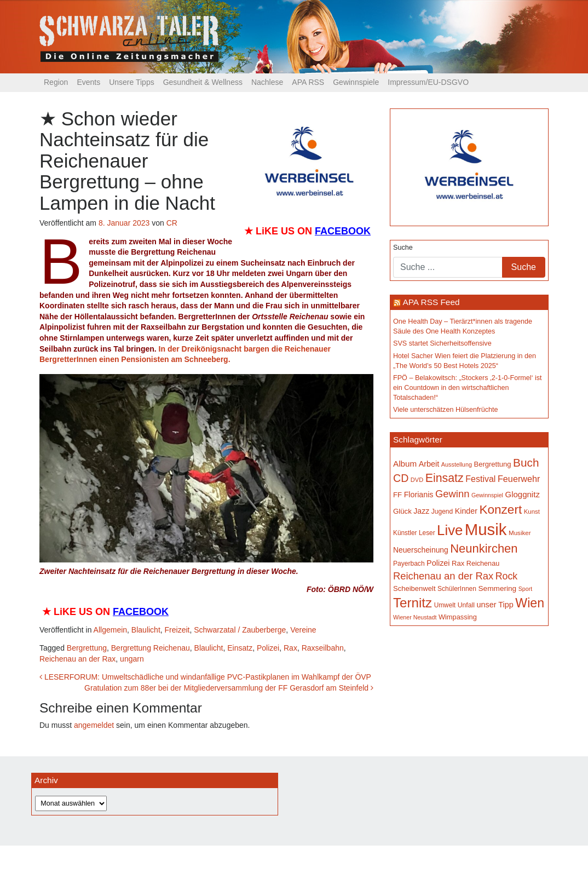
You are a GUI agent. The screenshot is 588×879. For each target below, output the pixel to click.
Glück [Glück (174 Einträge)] (402, 511)
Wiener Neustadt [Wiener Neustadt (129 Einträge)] (415, 617)
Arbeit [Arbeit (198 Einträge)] (429, 464)
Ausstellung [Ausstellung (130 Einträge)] (457, 464)
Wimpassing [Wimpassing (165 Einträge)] (458, 617)
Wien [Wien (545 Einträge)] (530, 603)
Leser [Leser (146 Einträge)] (427, 533)
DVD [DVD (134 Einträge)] (417, 480)
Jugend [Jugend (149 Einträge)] (442, 512)
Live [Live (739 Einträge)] (450, 530)
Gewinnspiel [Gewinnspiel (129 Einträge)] (487, 495)
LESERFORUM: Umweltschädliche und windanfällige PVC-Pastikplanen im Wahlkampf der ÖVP (205, 677)
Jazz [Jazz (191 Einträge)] (421, 511)
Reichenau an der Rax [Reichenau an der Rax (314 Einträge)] (443, 576)
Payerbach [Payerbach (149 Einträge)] (409, 564)
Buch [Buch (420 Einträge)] (526, 463)
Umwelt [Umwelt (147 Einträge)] (445, 605)
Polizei (268, 648)
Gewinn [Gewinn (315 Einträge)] (452, 494)
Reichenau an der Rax (77, 659)
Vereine (303, 630)
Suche (403, 248)
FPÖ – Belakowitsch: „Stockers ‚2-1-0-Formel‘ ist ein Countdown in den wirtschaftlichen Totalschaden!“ (468, 387)
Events (88, 82)
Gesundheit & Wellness (203, 82)
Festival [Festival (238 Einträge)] (480, 479)
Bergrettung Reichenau (151, 648)
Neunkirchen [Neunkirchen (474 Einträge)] (484, 548)
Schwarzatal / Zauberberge (240, 630)
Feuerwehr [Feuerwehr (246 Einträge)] (519, 479)
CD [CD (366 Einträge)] (401, 478)
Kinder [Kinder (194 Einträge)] (466, 511)
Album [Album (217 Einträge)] (405, 464)
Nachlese (267, 82)
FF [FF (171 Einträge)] (397, 495)
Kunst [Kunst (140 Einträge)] (532, 512)
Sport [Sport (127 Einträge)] (525, 589)
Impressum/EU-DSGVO (428, 82)
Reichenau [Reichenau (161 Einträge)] (483, 564)
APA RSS (308, 82)
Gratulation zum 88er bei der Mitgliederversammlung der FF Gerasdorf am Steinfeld (229, 688)
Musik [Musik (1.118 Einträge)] (486, 529)
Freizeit (177, 630)
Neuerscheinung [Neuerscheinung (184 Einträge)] (421, 550)
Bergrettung (87, 648)
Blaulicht (146, 630)
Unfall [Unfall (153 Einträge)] (466, 605)
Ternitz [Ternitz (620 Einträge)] (413, 603)
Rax (290, 648)
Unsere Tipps (131, 82)
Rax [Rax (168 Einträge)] (458, 563)
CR (172, 223)
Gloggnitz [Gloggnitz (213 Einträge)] (522, 494)
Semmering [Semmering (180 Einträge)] (498, 588)
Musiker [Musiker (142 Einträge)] (520, 533)
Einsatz (240, 648)
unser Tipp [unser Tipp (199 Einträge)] (495, 605)
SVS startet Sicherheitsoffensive (442, 343)
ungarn (132, 659)
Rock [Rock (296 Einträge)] (507, 576)
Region (56, 82)
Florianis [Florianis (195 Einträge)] (419, 495)
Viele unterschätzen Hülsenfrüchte (446, 410)
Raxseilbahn (323, 648)
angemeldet (94, 725)
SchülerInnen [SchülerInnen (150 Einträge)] (457, 589)
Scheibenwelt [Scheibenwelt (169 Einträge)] (414, 588)
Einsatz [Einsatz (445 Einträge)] (445, 478)
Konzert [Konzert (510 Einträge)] (500, 510)
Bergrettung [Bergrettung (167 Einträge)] (492, 464)
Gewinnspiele (356, 82)
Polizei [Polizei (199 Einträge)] (438, 563)
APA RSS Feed (431, 302)
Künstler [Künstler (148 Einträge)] (405, 533)
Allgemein (110, 630)
